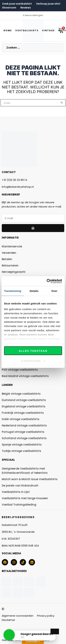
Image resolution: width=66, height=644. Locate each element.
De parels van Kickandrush (20, 486)
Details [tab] (34, 291)
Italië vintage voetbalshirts (21, 419)
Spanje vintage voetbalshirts (22, 445)
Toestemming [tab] (13, 291)
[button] (9, 635)
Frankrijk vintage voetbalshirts (23, 413)
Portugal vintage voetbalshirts (23, 432)
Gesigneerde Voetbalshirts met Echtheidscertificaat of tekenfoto (25, 471)
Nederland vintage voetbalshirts (24, 425)
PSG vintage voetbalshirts (20, 370)
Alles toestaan (33, 351)
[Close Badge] (55, 631)
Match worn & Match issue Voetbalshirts (30, 479)
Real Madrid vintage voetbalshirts (25, 376)
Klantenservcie (12, 246)
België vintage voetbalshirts (21, 394)
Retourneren (10, 265)
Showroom (9, 8)
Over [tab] (54, 291)
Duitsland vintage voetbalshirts (24, 400)
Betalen (7, 259)
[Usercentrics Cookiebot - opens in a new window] (47, 281)
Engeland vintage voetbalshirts (24, 406)
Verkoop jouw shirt (48, 4)
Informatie (10, 238)
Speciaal (8, 460)
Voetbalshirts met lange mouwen (25, 498)
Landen (7, 385)
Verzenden (9, 253)
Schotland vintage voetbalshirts (24, 438)
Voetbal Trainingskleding (19, 505)
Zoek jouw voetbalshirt (17, 4)
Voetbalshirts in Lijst (16, 492)
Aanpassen (33, 361)
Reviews (26, 8)
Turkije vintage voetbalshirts (21, 451)
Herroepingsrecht (14, 272)
